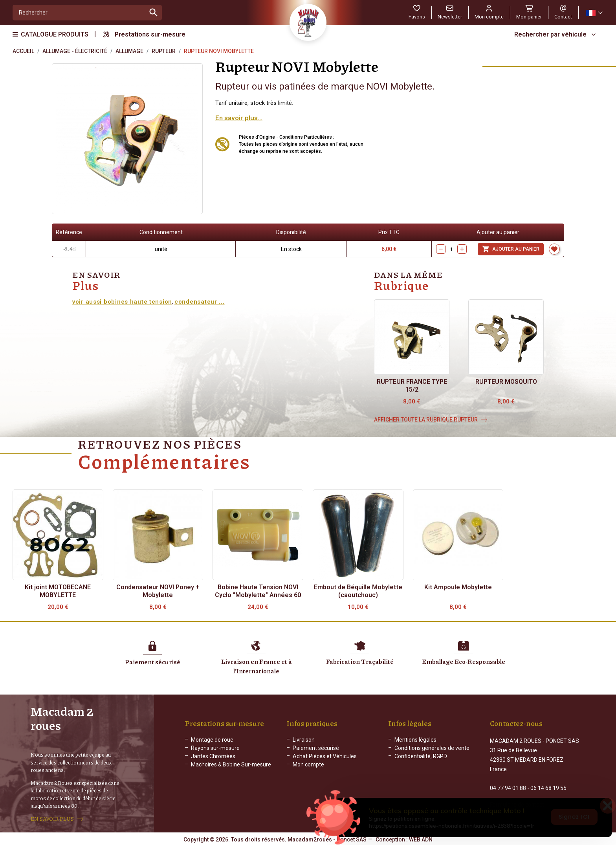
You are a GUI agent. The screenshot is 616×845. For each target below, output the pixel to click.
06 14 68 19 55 (548, 784)
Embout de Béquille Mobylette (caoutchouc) (358, 591)
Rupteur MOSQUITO (506, 382)
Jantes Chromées (213, 759)
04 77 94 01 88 (508, 784)
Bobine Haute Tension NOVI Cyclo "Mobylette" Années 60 (258, 591)
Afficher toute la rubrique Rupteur (426, 420)
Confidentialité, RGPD (421, 759)
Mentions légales (415, 743)
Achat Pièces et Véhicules (325, 759)
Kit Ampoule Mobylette (458, 587)
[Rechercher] (79, 13)
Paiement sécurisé (316, 751)
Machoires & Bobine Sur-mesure (231, 768)
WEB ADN (421, 839)
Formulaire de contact (517, 801)
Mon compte (308, 768)
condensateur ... (200, 302)
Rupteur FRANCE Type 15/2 (412, 386)
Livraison (304, 743)
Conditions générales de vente (432, 751)
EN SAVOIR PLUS (52, 818)
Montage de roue (212, 743)
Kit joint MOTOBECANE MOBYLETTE (58, 591)
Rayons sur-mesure (215, 751)
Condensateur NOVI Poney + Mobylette (158, 591)
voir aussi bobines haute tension (122, 302)
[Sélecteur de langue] (594, 13)
